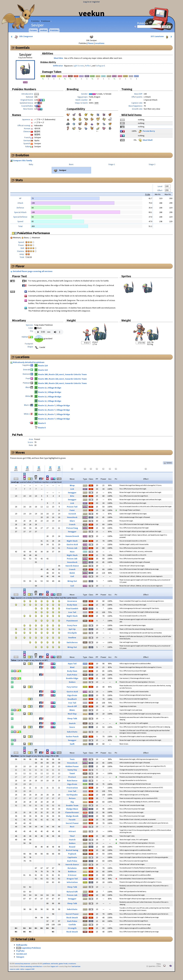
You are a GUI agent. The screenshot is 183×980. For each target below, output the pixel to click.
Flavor (91, 43)
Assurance (72, 601)
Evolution (22, 155)
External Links (25, 939)
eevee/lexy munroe (22, 964)
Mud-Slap (72, 714)
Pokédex (35, 21)
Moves (20, 452)
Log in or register (91, 2)
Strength (72, 928)
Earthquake (72, 795)
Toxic (72, 759)
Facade (72, 820)
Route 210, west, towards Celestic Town (68, 374)
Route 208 (43, 374)
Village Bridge (55, 388)
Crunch (72, 524)
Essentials (23, 48)
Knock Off (72, 706)
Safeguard (100, 66)
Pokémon (46, 21)
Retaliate (72, 868)
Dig (72, 802)
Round (72, 847)
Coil (72, 576)
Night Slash (72, 541)
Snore (72, 727)
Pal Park (17, 435)
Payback (72, 854)
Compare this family (23, 160)
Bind (72, 667)
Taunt (72, 773)
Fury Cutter (72, 687)
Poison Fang (72, 528)
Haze (72, 552)
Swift (72, 744)
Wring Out (72, 581)
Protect (72, 777)
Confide (72, 925)
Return (72, 798)
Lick (72, 489)
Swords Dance (72, 566)
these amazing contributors (31, 966)
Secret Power (72, 823)
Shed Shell (145, 140)
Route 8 (42, 423)
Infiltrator (58, 66)
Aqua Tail (72, 664)
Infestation (72, 882)
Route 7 (52, 405)
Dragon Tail (72, 879)
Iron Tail (72, 612)
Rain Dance (72, 781)
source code (15, 969)
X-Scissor (72, 875)
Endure (72, 682)
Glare (72, 521)
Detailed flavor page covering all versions (33, 271)
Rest (72, 827)
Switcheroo (72, 642)
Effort (160, 190)
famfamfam (76, 966)
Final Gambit (72, 608)
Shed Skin (58, 58)
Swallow (72, 638)
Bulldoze (72, 871)
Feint (72, 510)
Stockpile (72, 633)
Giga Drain (72, 695)
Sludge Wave (72, 809)
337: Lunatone (162, 37)
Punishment (72, 621)
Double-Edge (72, 678)
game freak (63, 964)
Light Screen (79, 66)
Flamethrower (72, 812)
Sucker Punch (72, 736)
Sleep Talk (72, 718)
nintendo (54, 964)
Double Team (72, 805)
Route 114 (43, 366)
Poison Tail (72, 507)
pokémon (46, 964)
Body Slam (72, 605)
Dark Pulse (72, 675)
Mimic (72, 710)
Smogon (20, 957)
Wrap (72, 485)
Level (160, 186)
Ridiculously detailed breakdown (29, 362)
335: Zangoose (22, 37)
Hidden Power (72, 766)
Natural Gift (72, 892)
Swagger (72, 493)
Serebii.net (22, 954)
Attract (72, 831)
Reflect (88, 66)
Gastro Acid (72, 544)
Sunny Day (72, 770)
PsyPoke (20, 951)
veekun (92, 13)
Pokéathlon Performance (31, 233)
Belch (72, 573)
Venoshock (72, 517)
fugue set (54, 966)
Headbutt (72, 699)
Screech (72, 514)
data (22, 969)
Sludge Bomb (72, 816)
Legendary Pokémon (31, 948)
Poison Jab (72, 548)
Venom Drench (72, 536)
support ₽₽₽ (30, 969)
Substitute (72, 732)
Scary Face (72, 625)
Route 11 (43, 388)
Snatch (72, 723)
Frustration (72, 788)
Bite (72, 496)
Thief (72, 836)
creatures (72, 964)
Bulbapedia (22, 945)
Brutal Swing (72, 850)
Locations (100, 43)
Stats (19, 180)
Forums (33, 30)
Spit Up (72, 629)
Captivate (72, 857)
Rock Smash (72, 918)
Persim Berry (146, 131)
